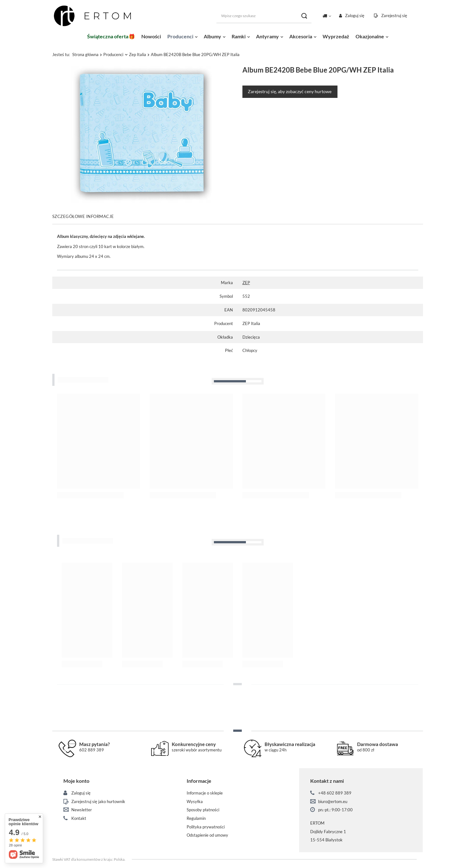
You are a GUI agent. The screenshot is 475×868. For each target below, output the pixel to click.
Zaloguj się (355, 16)
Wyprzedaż (336, 36)
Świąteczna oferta (108, 36)
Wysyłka (195, 802)
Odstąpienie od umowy (207, 835)
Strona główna (85, 54)
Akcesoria (301, 36)
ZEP (246, 283)
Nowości (151, 36)
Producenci (180, 36)
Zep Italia (138, 54)
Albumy (212, 36)
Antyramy (267, 36)
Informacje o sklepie (205, 793)
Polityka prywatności (206, 827)
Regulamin (196, 818)
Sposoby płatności (203, 810)
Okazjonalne (370, 36)
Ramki (239, 36)
